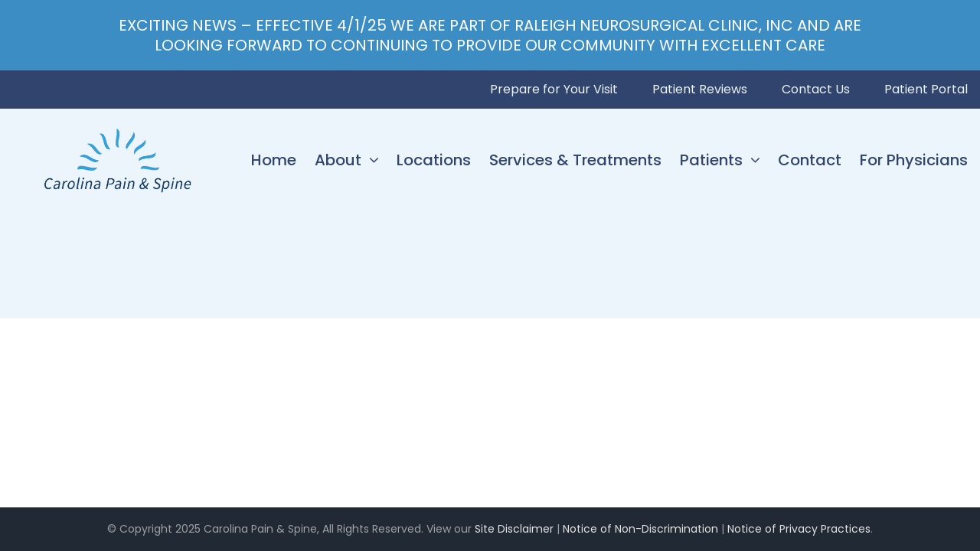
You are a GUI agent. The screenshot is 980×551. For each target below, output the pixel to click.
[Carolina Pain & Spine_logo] (118, 131)
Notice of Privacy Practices (799, 529)
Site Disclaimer (514, 529)
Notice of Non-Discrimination (640, 529)
